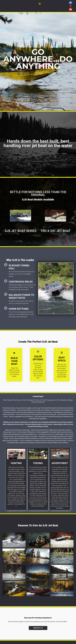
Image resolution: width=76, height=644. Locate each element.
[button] (40, 4)
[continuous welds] (6, 281)
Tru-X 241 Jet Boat (56, 231)
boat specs (62, 359)
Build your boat (14, 361)
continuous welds (21, 282)
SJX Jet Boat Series (21, 231)
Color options (38, 358)
